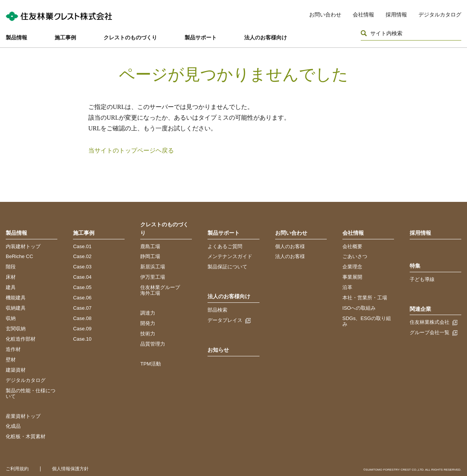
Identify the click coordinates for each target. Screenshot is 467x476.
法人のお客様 (290, 256)
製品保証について (227, 267)
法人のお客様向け (266, 37)
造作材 (13, 349)
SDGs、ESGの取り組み (367, 321)
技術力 (148, 334)
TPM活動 (150, 364)
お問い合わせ (325, 15)
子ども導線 (422, 279)
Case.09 (82, 329)
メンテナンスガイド (230, 256)
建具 (11, 287)
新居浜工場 (153, 267)
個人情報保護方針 (70, 469)
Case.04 (82, 277)
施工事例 (65, 37)
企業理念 (352, 267)
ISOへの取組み (359, 308)
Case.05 (82, 287)
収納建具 (16, 308)
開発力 (148, 323)
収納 (11, 318)
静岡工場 (150, 256)
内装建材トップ (23, 246)
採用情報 (396, 15)
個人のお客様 (290, 246)
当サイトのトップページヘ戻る (131, 150)
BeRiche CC (19, 256)
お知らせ (218, 350)
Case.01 (82, 246)
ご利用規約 (17, 469)
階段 (11, 267)
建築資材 (16, 370)
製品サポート (201, 37)
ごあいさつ (355, 256)
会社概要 (352, 246)
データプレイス (225, 320)
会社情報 (363, 15)
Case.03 (82, 267)
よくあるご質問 (225, 246)
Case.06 (82, 298)
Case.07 (82, 308)
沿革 (347, 287)
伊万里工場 (153, 277)
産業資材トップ (23, 416)
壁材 (11, 360)
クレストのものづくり (130, 37)
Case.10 (82, 339)
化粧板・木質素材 (26, 436)
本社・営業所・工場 (365, 298)
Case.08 (82, 318)
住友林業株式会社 (430, 322)
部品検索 (217, 310)
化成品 (13, 426)
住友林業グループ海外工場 (160, 290)
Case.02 (82, 256)
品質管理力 (153, 344)
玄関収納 (16, 329)
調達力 (148, 313)
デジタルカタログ (440, 15)
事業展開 (352, 277)
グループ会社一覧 (430, 332)
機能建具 (16, 298)
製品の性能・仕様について (31, 393)
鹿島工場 (150, 246)
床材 (11, 277)
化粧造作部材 (21, 339)
